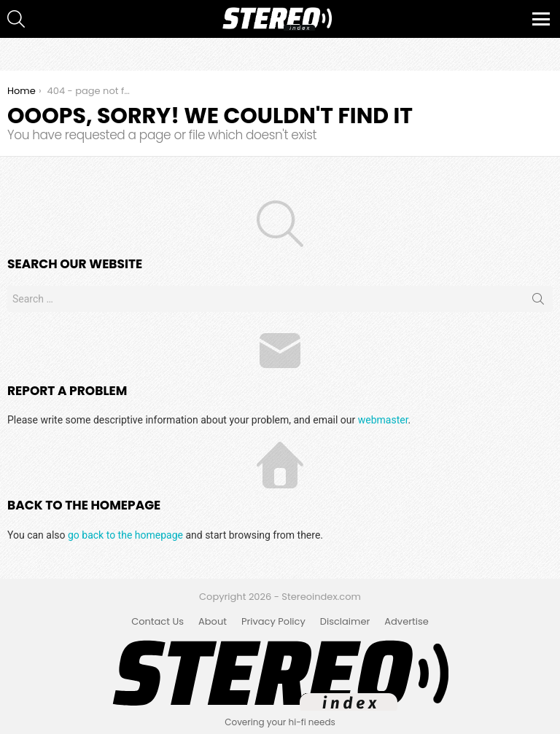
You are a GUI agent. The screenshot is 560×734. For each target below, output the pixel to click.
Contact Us (157, 622)
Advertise (407, 622)
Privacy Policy (273, 622)
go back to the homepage (125, 535)
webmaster (383, 420)
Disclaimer (345, 622)
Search (538, 302)
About (213, 622)
